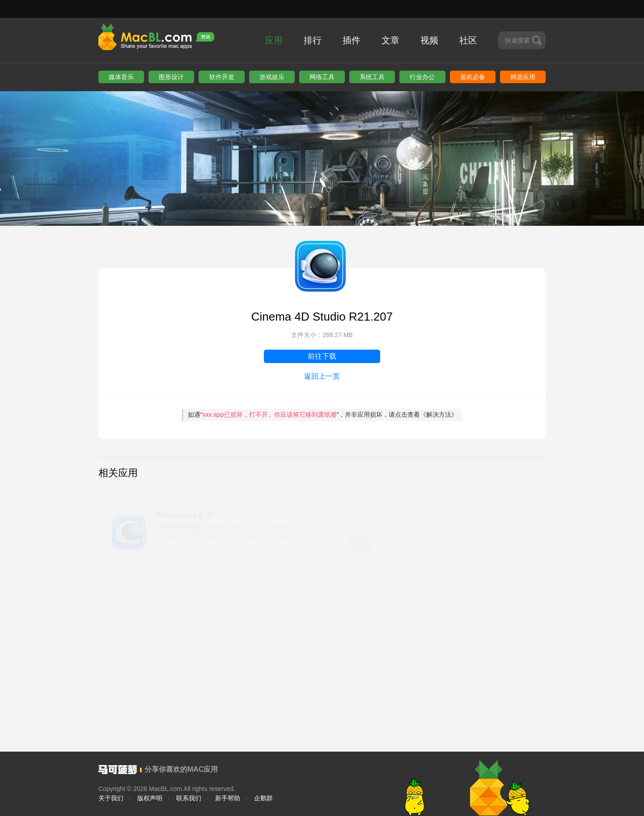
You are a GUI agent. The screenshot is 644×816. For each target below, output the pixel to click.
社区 (468, 40)
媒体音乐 (121, 77)
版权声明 (150, 798)
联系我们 (189, 798)
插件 (352, 40)
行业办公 (422, 77)
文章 (390, 40)
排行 (313, 40)
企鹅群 (263, 798)
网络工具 (322, 77)
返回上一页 (322, 376)
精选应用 (523, 77)
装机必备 (473, 77)
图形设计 (171, 77)
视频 (429, 40)
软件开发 (222, 77)
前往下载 (322, 356)
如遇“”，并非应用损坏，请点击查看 (323, 414)
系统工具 (372, 77)
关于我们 (111, 798)
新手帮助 (228, 798)
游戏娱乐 (272, 77)
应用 (274, 40)
